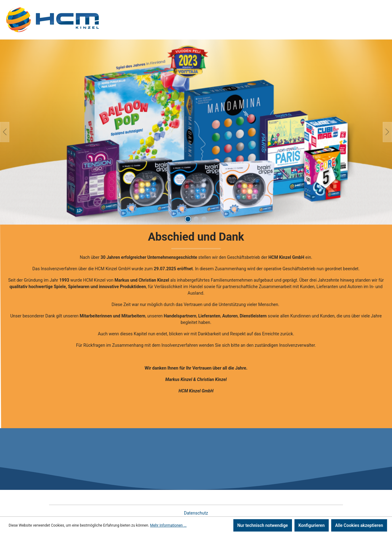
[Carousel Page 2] (196, 219)
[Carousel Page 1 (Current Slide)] (188, 219)
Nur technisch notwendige (263, 525)
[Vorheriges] (5, 132)
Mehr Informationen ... (168, 525)
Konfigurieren (312, 525)
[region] (196, 132)
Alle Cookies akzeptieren (359, 525)
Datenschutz (196, 513)
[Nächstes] (387, 132)
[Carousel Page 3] (204, 219)
